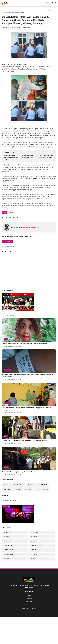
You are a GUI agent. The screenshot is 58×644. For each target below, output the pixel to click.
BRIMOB (32, 484)
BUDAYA (8, 536)
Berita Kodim (43, 484)
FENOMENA (9, 541)
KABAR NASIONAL (37, 545)
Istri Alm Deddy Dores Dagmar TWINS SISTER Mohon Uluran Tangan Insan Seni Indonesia (28, 375)
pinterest (25, 585)
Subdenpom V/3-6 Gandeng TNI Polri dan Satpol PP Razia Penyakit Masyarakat (12, 157)
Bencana (35, 536)
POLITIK (34, 549)
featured (7, 369)
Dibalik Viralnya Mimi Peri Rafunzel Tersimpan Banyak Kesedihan (24, 343)
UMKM (46, 489)
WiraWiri (33, 608)
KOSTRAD (7, 402)
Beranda (4, 10)
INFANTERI (8, 489)
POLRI (19, 489)
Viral (6, 338)
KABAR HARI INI (10, 545)
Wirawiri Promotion (9, 500)
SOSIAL (29, 489)
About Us (30, 598)
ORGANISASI (9, 549)
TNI (38, 489)
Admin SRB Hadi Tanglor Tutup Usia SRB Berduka (19, 471)
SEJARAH (35, 554)
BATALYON (8, 532)
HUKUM (10, 10)
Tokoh (6, 467)
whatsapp (46, 585)
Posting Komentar (8, 246)
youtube (30, 587)
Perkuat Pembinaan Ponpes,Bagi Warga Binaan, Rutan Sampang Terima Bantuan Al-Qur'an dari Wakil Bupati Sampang (29, 157)
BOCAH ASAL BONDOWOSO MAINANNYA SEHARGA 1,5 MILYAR (24, 440)
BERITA (7, 484)
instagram (14, 585)
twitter (36, 585)
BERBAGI (35, 532)
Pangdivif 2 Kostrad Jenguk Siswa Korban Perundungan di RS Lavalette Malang (27, 408)
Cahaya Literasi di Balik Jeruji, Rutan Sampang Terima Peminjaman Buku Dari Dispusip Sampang (46, 157)
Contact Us (30, 601)
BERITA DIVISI (19, 484)
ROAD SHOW (9, 554)
